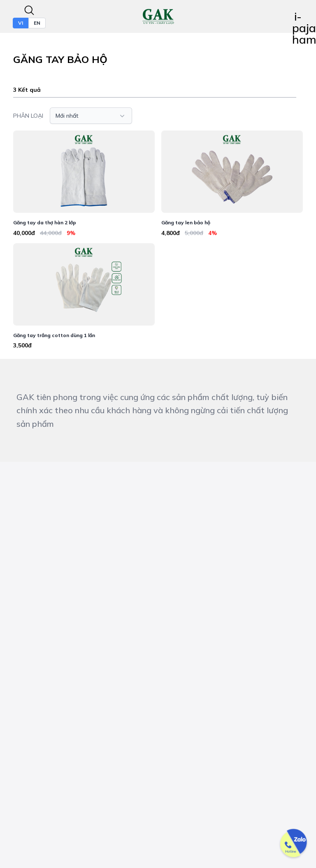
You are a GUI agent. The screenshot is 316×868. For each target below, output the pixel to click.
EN (37, 23)
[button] (91, 116)
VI (21, 23)
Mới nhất (91, 116)
